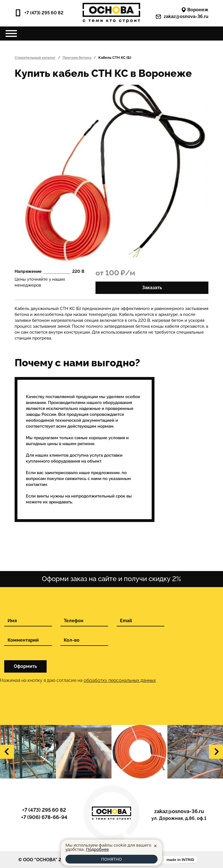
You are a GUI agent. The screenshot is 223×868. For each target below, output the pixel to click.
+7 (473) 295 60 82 (39, 13)
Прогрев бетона (77, 58)
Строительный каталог (35, 58)
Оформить (25, 666)
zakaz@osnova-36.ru (182, 17)
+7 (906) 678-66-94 (44, 817)
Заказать (152, 288)
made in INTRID (180, 860)
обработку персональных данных (120, 680)
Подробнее (97, 849)
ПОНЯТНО (112, 859)
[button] (7, 752)
